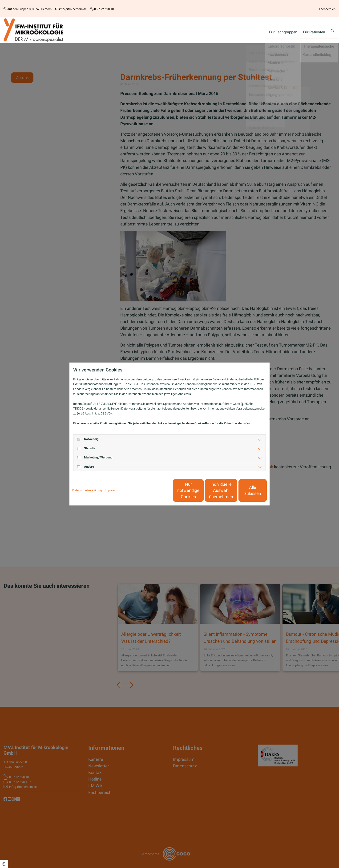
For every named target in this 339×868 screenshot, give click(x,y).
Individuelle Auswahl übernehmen (200, 491)
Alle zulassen (245, 490)
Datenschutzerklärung (87, 490)
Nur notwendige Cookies (155, 490)
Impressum (112, 490)
